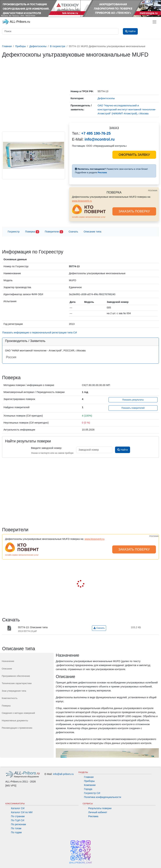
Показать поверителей (133, 408)
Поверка (32, 232)
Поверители (54, 232)
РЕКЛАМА (153, 191)
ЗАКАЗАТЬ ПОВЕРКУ (134, 211)
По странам (18, 816)
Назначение (8, 661)
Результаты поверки (100, 808)
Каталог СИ (18, 808)
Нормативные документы (15, 721)
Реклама (93, 816)
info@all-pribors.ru (63, 774)
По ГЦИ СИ (18, 820)
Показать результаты (133, 400)
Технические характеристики (17, 683)
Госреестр (14, 232)
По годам (16, 832)
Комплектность (10, 698)
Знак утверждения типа (14, 691)
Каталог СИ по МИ (22, 812)
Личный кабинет (98, 812)
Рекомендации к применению (17, 728)
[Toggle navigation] (154, 22)
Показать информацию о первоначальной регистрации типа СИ (40, 333)
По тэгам (16, 828)
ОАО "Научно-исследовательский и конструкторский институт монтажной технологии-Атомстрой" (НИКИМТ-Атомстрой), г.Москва (127, 110)
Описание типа (93, 232)
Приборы (89, 781)
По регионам (19, 824)
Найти (122, 450)
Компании (90, 785)
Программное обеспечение (16, 676)
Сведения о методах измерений (18, 713)
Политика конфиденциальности (103, 797)
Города (88, 789)
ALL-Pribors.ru (16, 22)
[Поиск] (60, 31)
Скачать (73, 232)
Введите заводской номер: (46, 448)
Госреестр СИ (92, 793)
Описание (7, 669)
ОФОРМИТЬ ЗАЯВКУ (134, 155)
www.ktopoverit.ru (82, 201)
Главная (89, 777)
